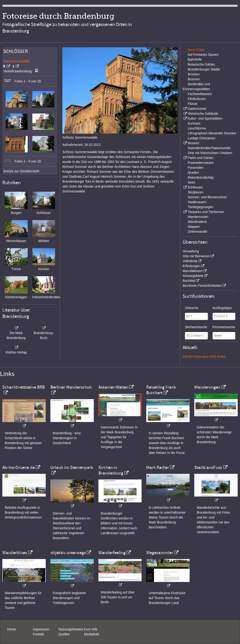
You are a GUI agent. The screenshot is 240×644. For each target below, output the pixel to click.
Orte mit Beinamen (196, 256)
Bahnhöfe (195, 59)
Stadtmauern (197, 202)
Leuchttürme (197, 128)
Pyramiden (196, 168)
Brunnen (194, 79)
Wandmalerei (197, 222)
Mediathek (92, 634)
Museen (193, 143)
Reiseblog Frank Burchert (161, 390)
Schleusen (195, 187)
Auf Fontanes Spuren (203, 55)
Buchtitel (189, 281)
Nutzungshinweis (71, 629)
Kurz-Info (91, 629)
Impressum (41, 629)
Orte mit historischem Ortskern (210, 153)
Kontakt (38, 634)
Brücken (194, 74)
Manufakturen (193, 271)
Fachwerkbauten (200, 94)
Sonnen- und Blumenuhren (207, 197)
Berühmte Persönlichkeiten (202, 286)
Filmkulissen (197, 99)
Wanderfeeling (112, 553)
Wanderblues (15, 553)
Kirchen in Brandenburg (111, 470)
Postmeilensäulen (201, 163)
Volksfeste (190, 261)
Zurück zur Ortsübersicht (21, 171)
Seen (192, 182)
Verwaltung (191, 251)
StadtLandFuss (208, 467)
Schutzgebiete (193, 276)
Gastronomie (197, 109)
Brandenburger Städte (204, 69)
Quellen (193, 173)
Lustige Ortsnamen (202, 138)
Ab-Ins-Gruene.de (19, 467)
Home (12, 629)
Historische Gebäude (203, 114)
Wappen (194, 227)
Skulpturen (196, 192)
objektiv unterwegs (68, 553)
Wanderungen (207, 387)
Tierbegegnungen (201, 207)
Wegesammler (160, 553)
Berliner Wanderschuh (71, 387)
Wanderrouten (198, 217)
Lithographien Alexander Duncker (212, 133)
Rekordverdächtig (201, 177)
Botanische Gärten (201, 64)
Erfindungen (191, 266)
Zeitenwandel (197, 232)
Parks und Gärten (200, 158)
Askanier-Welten (113, 387)
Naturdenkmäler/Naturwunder (209, 148)
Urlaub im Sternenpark (72, 467)
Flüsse (193, 104)
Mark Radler (158, 467)
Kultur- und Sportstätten (205, 118)
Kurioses (194, 123)
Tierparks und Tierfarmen (206, 212)
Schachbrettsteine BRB (24, 387)
